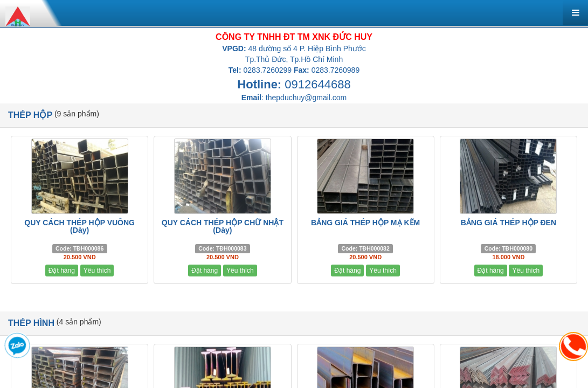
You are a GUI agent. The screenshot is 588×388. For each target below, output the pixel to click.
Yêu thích (97, 271)
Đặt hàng (62, 271)
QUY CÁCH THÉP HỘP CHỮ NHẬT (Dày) (223, 226)
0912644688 (317, 84)
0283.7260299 (268, 70)
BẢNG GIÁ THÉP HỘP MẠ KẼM (365, 223)
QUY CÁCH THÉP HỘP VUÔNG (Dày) (79, 226)
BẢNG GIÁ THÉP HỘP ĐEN (509, 223)
